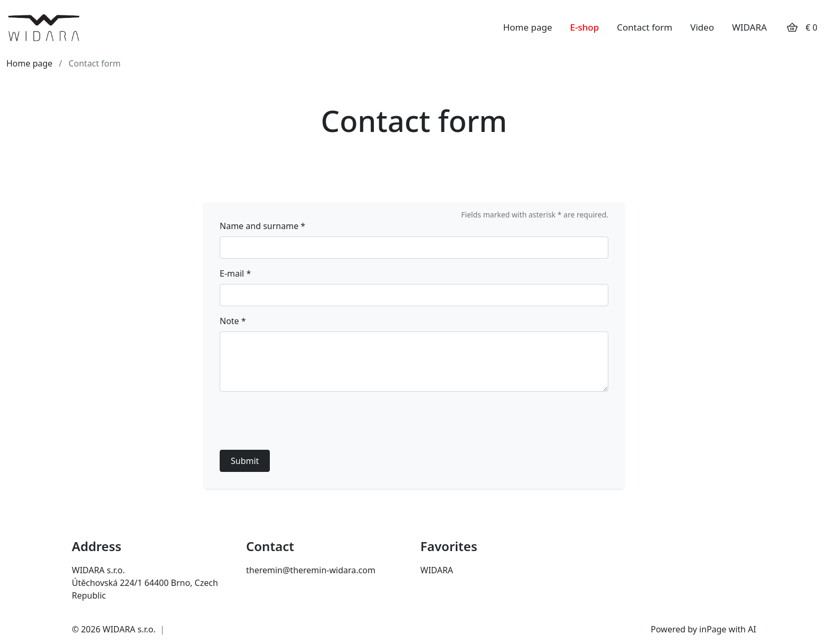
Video (702, 27)
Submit (245, 461)
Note (233, 321)
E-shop (585, 27)
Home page (528, 27)
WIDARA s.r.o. (129, 629)
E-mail (235, 273)
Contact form (644, 27)
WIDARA (749, 27)
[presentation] (300, 421)
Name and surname (262, 226)
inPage (713, 629)
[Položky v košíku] (792, 27)
